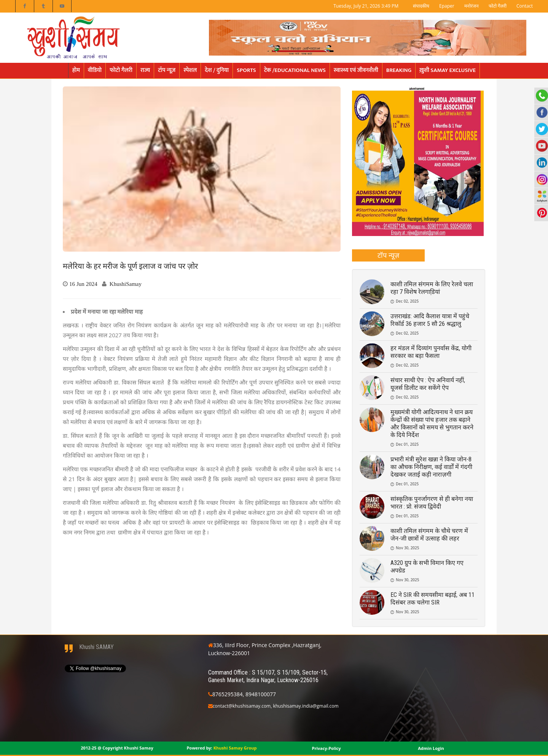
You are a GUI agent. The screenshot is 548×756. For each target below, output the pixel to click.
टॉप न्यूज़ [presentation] (388, 255)
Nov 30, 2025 (408, 548)
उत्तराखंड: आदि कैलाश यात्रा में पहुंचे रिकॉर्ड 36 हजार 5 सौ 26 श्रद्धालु (430, 320)
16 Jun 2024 (83, 284)
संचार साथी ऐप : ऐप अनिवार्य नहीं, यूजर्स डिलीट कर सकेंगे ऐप (428, 384)
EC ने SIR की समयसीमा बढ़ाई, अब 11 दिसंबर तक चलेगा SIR (433, 599)
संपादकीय (421, 6)
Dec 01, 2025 (407, 444)
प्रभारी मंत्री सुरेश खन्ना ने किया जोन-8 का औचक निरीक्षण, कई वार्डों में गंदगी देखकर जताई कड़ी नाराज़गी (431, 467)
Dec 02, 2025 (407, 301)
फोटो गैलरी (498, 6)
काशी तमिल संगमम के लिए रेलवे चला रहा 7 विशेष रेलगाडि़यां (432, 288)
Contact (525, 6)
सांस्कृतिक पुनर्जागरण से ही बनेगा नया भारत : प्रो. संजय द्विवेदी (432, 503)
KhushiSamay (126, 284)
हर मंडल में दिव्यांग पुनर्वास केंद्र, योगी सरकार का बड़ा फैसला (431, 352)
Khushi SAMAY (96, 647)
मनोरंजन (472, 6)
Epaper (447, 6)
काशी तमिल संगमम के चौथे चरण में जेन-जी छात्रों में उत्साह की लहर (429, 535)
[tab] (388, 255)
